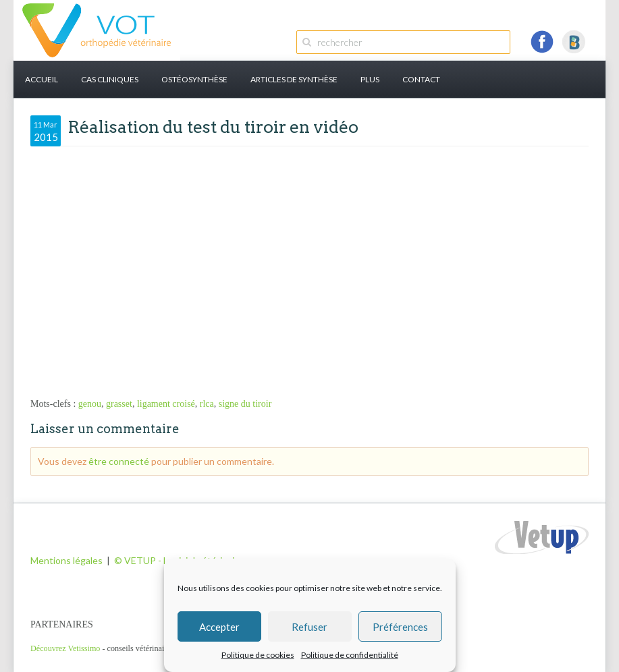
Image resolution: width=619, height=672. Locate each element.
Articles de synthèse (294, 79)
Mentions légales (66, 560)
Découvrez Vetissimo (65, 648)
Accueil (42, 79)
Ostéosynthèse (194, 79)
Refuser (309, 627)
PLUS (370, 79)
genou (90, 404)
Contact (421, 79)
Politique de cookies (258, 655)
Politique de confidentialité (350, 655)
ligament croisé (166, 404)
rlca (207, 404)
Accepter (219, 627)
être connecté (119, 461)
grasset (119, 404)
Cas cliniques (110, 79)
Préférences (400, 627)
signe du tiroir (245, 404)
